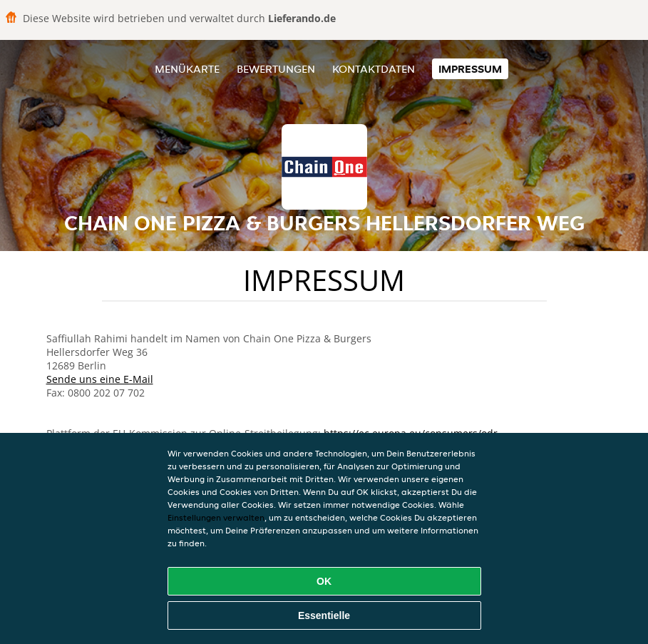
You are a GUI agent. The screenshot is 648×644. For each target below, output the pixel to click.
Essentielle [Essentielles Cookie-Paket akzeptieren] (324, 615)
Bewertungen (276, 69)
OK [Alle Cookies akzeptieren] (324, 581)
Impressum (470, 69)
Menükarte (187, 69)
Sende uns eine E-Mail (100, 379)
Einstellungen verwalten (216, 517)
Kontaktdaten (374, 69)
